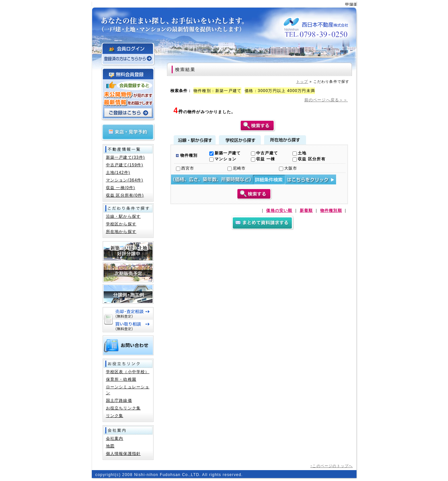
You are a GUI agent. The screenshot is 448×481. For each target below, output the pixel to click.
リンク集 (115, 416)
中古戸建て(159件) (125, 165)
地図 (110, 446)
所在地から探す (285, 140)
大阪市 (288, 168)
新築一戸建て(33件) (126, 157)
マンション (223, 159)
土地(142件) (118, 173)
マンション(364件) (125, 180)
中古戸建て (265, 153)
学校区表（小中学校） (128, 372)
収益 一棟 (263, 159)
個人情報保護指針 (123, 454)
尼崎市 (237, 168)
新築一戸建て (225, 153)
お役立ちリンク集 (123, 408)
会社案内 (115, 438)
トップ (302, 81)
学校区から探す (240, 140)
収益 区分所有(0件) (125, 195)
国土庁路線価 (119, 401)
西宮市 (185, 168)
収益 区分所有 (309, 159)
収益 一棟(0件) (121, 188)
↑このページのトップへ (332, 466)
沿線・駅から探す (195, 140)
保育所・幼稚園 (121, 379)
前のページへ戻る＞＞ (326, 100)
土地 (300, 153)
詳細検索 (254, 179)
